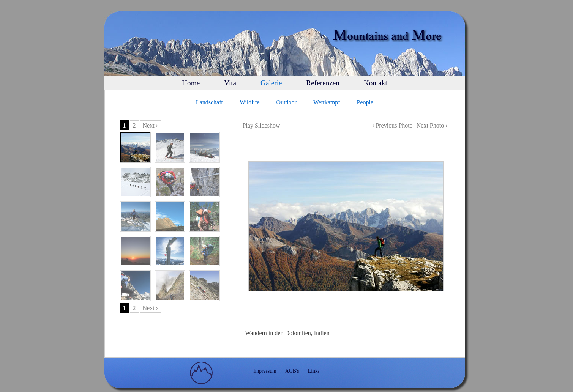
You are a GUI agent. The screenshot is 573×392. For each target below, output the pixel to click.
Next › (150, 125)
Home (191, 83)
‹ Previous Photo (392, 125)
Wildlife (250, 102)
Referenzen (323, 83)
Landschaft (209, 102)
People (365, 102)
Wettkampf (327, 102)
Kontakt (376, 83)
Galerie (271, 83)
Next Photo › (432, 125)
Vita (230, 83)
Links (314, 371)
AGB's (292, 371)
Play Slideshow (261, 125)
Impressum (265, 371)
